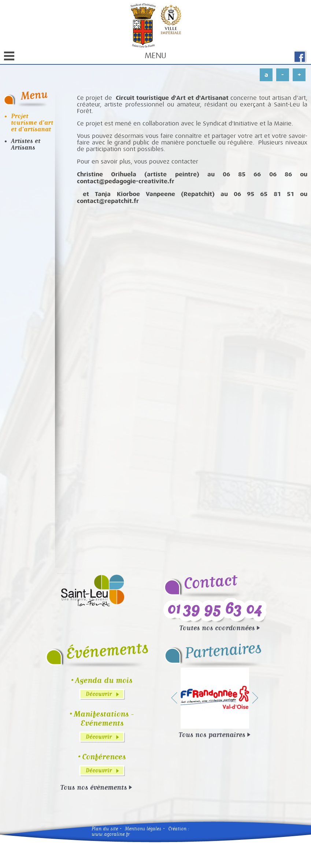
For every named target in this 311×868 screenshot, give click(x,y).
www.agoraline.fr (111, 834)
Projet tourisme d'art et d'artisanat (32, 123)
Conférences (104, 757)
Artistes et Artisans (26, 144)
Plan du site (105, 829)
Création (177, 829)
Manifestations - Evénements (104, 718)
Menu (85, 57)
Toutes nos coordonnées (217, 628)
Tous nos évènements (94, 787)
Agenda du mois (104, 680)
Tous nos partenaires (212, 734)
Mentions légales (143, 829)
